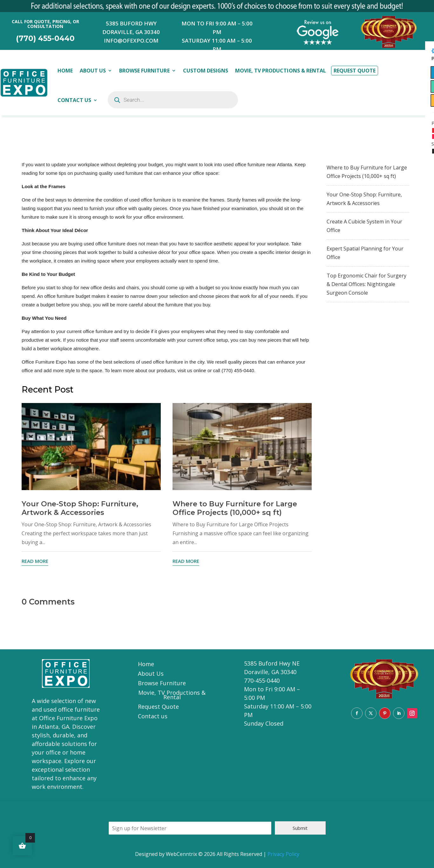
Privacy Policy (283, 854)
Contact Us (74, 100)
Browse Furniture (144, 71)
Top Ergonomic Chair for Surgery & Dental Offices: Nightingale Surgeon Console (366, 284)
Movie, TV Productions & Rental (281, 71)
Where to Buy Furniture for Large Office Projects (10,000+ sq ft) (235, 508)
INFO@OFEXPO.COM (131, 41)
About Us (93, 71)
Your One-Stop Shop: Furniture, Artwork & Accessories (80, 508)
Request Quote (355, 71)
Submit (300, 828)
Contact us (153, 717)
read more (35, 561)
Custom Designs (206, 71)
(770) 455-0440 (45, 38)
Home (65, 71)
